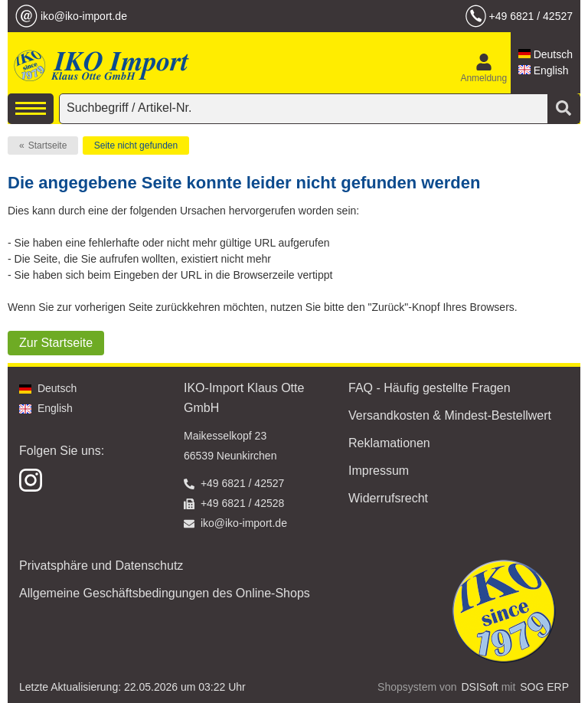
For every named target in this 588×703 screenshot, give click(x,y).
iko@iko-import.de (84, 16)
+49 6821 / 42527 (531, 16)
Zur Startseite (56, 343)
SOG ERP (544, 687)
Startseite (48, 146)
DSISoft (480, 687)
